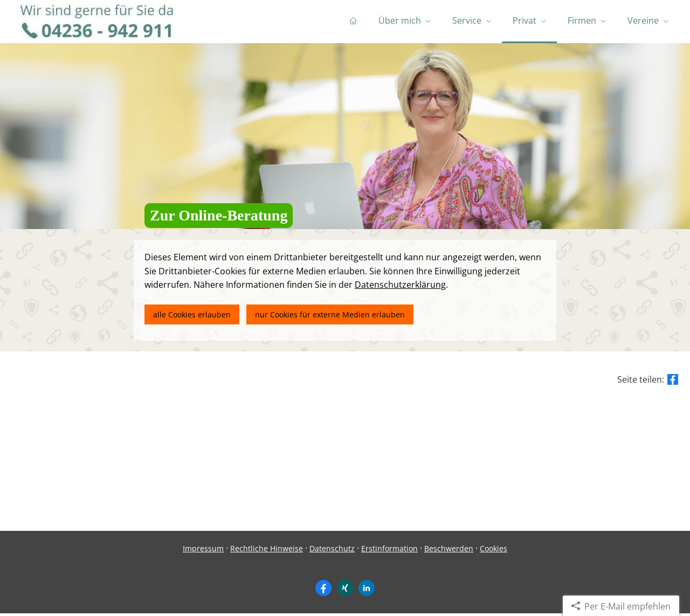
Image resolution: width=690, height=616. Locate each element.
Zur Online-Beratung (219, 218)
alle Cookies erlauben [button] (192, 317)
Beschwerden (449, 551)
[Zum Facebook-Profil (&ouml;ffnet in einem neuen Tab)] (323, 591)
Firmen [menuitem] (582, 20)
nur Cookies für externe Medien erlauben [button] (330, 317)
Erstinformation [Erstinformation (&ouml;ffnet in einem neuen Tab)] (389, 551)
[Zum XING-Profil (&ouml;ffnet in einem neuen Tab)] (345, 591)
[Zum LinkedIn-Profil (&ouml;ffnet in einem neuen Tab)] (367, 591)
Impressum (203, 551)
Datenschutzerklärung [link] (400, 287)
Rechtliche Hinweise (267, 551)
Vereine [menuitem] (643, 20)
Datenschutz (332, 551)
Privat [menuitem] (525, 20)
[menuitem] (353, 22)
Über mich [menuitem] (400, 20)
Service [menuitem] (467, 20)
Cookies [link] (494, 551)
